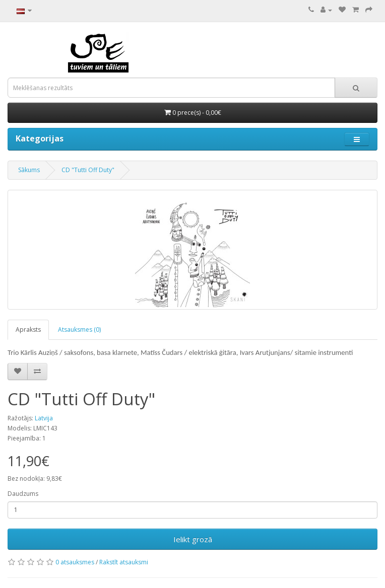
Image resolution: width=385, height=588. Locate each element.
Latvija (44, 418)
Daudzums (23, 494)
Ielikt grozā (193, 539)
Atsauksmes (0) (79, 329)
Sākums (29, 170)
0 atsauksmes (75, 562)
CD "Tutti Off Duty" (88, 170)
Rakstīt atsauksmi (124, 562)
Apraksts (28, 329)
